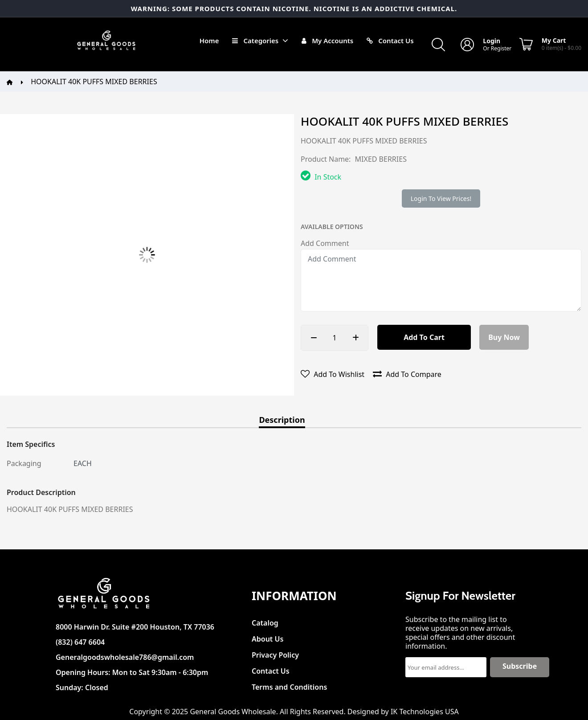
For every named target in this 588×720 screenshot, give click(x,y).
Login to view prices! (441, 198)
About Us (267, 636)
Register (501, 48)
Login (492, 41)
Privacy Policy (275, 652)
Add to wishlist (333, 374)
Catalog (265, 620)
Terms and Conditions (289, 685)
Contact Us (271, 669)
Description (282, 420)
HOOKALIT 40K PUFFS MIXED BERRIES (94, 82)
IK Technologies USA (425, 712)
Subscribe (520, 666)
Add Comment (325, 243)
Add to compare (407, 374)
